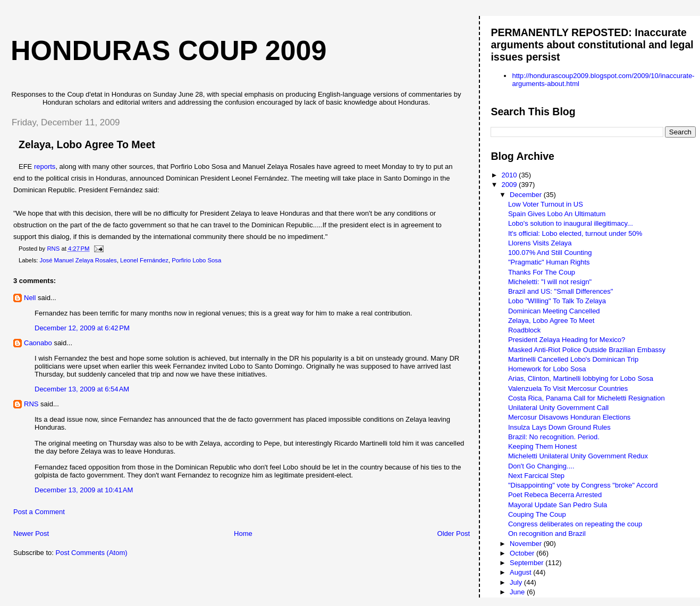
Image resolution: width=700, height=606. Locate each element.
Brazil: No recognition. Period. (554, 437)
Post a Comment (39, 512)
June (518, 592)
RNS (31, 404)
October (523, 553)
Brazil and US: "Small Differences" (561, 291)
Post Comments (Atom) (92, 553)
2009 (511, 185)
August (521, 572)
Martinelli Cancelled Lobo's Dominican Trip (573, 359)
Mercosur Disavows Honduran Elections (569, 417)
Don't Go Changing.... (541, 466)
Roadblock (524, 330)
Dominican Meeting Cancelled (554, 311)
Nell (30, 298)
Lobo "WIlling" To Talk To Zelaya (557, 301)
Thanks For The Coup (542, 272)
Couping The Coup (537, 514)
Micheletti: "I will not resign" (550, 282)
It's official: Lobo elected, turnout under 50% (575, 233)
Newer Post (31, 534)
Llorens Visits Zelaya (540, 243)
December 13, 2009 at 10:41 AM (84, 490)
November (527, 544)
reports (45, 167)
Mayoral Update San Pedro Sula (558, 505)
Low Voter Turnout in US (546, 204)
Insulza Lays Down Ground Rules (559, 427)
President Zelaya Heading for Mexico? (567, 340)
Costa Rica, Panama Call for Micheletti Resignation (587, 398)
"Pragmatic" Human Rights (549, 262)
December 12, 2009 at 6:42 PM (82, 328)
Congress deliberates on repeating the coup (575, 524)
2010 (511, 175)
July (517, 582)
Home (243, 534)
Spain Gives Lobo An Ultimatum (557, 214)
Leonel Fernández (144, 260)
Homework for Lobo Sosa (547, 369)
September (528, 563)
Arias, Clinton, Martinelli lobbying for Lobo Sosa (581, 378)
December (527, 195)
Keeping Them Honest (542, 446)
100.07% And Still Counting (550, 253)
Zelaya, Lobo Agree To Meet (551, 321)
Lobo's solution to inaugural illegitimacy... (571, 223)
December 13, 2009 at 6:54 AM (82, 389)
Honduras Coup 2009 (168, 50)
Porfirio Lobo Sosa (196, 260)
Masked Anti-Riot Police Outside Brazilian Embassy (587, 350)
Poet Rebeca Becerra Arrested (555, 495)
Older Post (454, 534)
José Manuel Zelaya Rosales (78, 260)
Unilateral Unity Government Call (558, 408)
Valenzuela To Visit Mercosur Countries (568, 389)
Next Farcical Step (536, 476)
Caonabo (38, 343)
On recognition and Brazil (547, 534)
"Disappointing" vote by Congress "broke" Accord (583, 485)
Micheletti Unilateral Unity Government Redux (578, 456)
